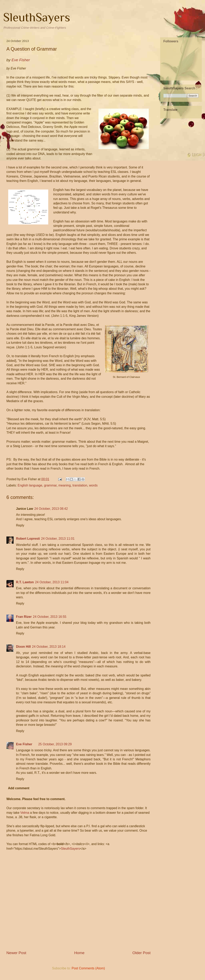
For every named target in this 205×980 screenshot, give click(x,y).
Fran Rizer (24, 617)
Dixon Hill (23, 647)
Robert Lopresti (28, 539)
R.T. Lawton (25, 582)
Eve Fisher (24, 744)
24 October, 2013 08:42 (51, 509)
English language (30, 485)
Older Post (141, 953)
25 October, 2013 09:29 (55, 744)
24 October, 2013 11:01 (58, 539)
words (93, 485)
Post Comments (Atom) (88, 968)
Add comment (19, 788)
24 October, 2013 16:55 (50, 617)
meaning (65, 485)
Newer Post (16, 953)
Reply (20, 525)
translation (80, 485)
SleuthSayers (37, 17)
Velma (25, 813)
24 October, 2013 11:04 (52, 582)
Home (79, 953)
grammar (50, 485)
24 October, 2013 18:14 (49, 647)
